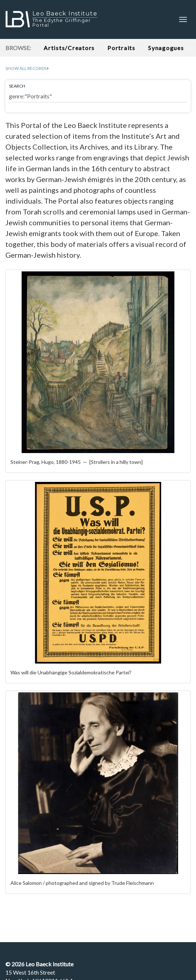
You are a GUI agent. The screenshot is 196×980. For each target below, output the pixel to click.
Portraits (121, 48)
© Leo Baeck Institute (39, 964)
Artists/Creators (69, 48)
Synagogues (166, 48)
